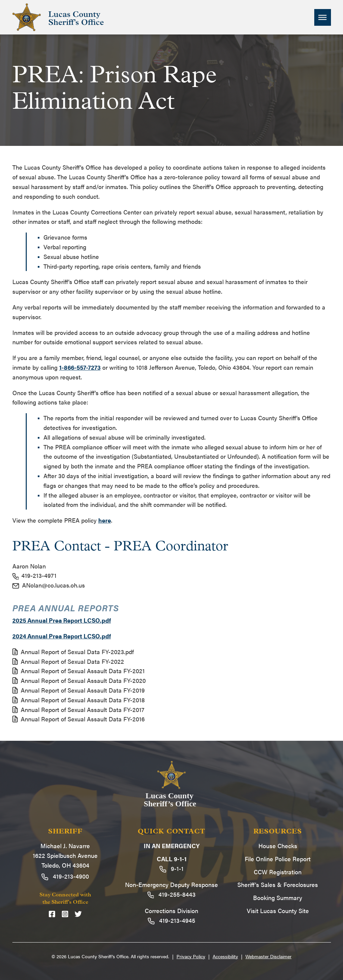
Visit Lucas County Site (278, 911)
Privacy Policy (191, 956)
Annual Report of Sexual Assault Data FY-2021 (79, 671)
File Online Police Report (278, 859)
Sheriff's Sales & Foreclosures (278, 884)
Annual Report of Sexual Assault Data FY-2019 (79, 690)
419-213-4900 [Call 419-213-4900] (65, 876)
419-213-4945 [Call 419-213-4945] (171, 920)
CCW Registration (278, 872)
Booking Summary (278, 898)
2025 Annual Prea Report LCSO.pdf (62, 620)
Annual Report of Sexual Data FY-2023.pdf (73, 652)
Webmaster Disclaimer (268, 956)
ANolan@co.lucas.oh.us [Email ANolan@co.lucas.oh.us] (49, 585)
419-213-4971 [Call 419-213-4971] (35, 575)
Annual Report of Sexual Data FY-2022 (68, 661)
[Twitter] (78, 914)
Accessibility (225, 956)
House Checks (278, 846)
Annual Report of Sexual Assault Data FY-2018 (79, 700)
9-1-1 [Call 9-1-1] (171, 868)
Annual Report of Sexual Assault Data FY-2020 (79, 680)
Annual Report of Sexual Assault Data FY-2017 (78, 709)
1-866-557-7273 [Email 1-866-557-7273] (80, 367)
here (105, 520)
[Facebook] (52, 914)
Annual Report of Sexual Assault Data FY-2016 (79, 719)
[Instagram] (65, 914)
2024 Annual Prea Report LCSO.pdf (62, 636)
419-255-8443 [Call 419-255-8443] (172, 894)
